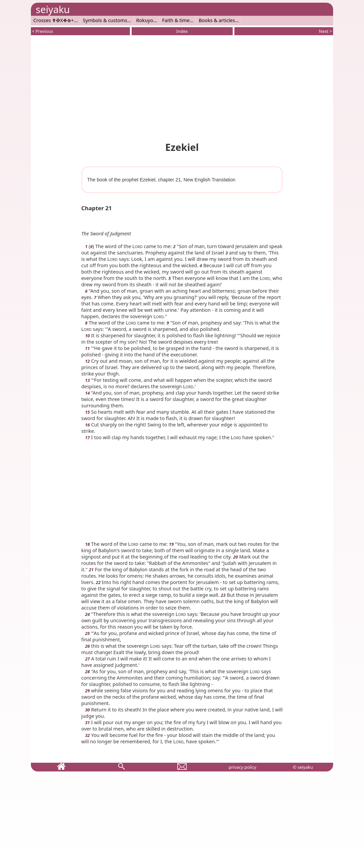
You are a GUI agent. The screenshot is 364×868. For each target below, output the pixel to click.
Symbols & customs (105, 20)
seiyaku (53, 9)
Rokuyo (145, 20)
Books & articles (217, 20)
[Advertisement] (182, 87)
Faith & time (176, 20)
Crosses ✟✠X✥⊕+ (54, 20)
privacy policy (242, 767)
